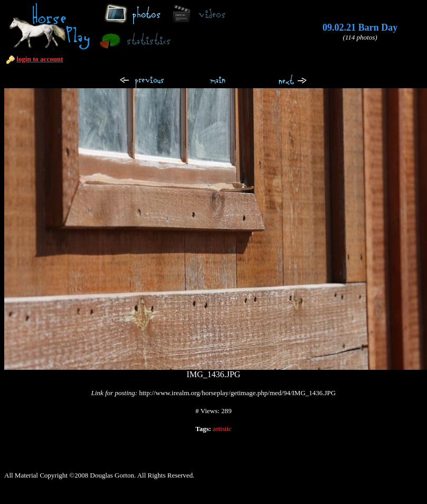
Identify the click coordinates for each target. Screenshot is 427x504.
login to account (40, 59)
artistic (222, 429)
